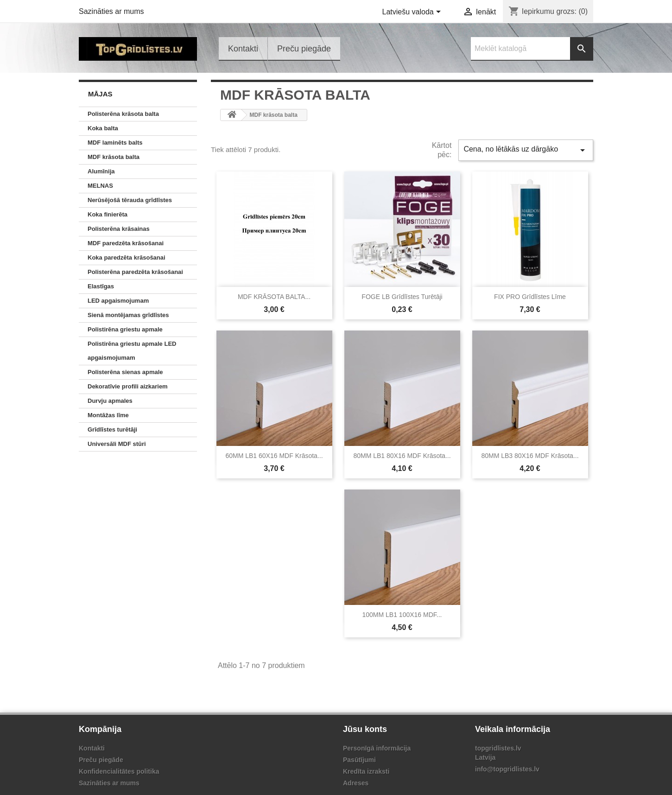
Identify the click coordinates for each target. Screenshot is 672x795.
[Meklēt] (532, 49)
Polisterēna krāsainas (119, 229)
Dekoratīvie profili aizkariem (128, 386)
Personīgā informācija (377, 748)
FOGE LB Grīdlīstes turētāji (402, 297)
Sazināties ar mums (111, 11)
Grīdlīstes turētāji (112, 429)
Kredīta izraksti (366, 771)
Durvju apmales (110, 401)
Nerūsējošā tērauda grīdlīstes (130, 200)
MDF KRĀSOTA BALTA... (274, 297)
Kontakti (243, 49)
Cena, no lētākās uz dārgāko (526, 150)
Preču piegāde (304, 49)
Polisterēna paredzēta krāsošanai (135, 272)
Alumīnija (101, 171)
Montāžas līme (108, 415)
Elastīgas (101, 286)
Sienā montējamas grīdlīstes (128, 315)
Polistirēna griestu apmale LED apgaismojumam (132, 351)
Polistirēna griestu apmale (125, 329)
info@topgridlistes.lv (507, 769)
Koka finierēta (108, 214)
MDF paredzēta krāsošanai (126, 243)
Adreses (356, 783)
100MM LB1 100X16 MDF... (402, 615)
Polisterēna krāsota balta (123, 114)
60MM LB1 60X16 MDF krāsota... (274, 456)
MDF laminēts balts (115, 143)
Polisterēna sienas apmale (125, 372)
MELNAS (100, 186)
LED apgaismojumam (118, 301)
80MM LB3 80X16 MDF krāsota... (530, 456)
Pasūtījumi (359, 760)
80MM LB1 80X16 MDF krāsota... (402, 456)
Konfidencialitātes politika (119, 771)
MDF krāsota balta (114, 157)
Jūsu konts (365, 729)
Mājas (100, 94)
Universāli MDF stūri (117, 444)
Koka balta (103, 128)
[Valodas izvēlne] (413, 13)
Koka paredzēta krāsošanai (127, 258)
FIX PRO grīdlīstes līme (530, 297)
